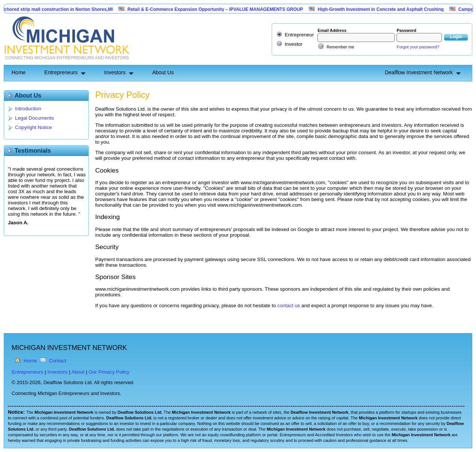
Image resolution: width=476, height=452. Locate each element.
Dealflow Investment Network (419, 72)
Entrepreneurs (61, 72)
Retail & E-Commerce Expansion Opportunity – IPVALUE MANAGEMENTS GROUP (219, 9)
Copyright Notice (34, 127)
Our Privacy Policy (109, 372)
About (78, 372)
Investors (115, 72)
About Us (163, 72)
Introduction (28, 109)
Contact (58, 361)
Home (19, 72)
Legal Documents (34, 118)
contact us (289, 306)
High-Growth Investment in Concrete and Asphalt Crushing (384, 9)
